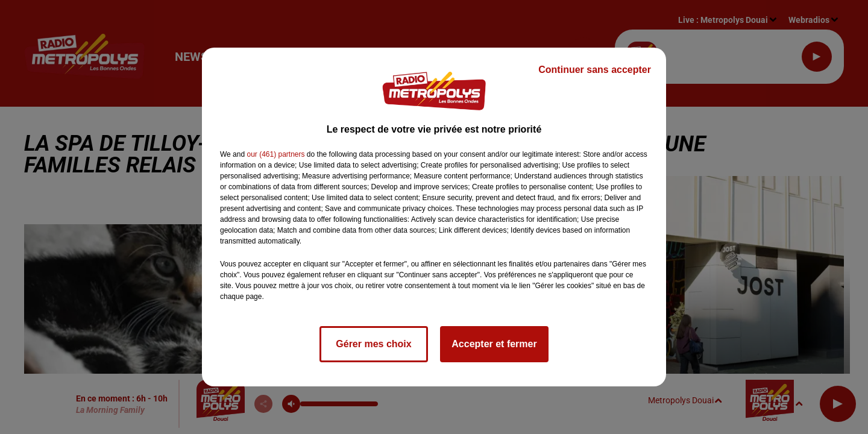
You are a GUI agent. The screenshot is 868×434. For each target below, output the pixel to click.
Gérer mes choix (373, 344)
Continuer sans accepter (595, 70)
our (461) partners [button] (275, 154)
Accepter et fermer (494, 344)
